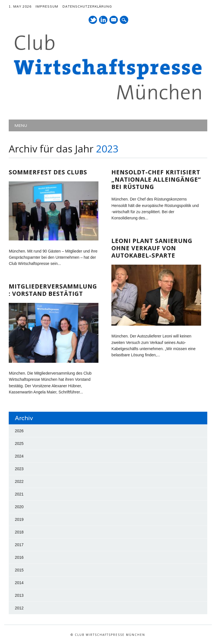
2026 (19, 431)
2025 (19, 443)
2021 (19, 494)
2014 (19, 583)
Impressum (47, 6)
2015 (19, 570)
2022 (19, 481)
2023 (19, 469)
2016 (19, 557)
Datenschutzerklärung (87, 6)
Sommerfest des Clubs (48, 172)
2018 (19, 532)
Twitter (93, 20)
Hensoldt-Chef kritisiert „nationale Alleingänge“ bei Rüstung (156, 179)
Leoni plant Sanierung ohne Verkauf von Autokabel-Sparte (152, 248)
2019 (19, 519)
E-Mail (114, 20)
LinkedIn (103, 20)
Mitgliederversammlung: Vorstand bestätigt (53, 290)
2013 (19, 595)
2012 (19, 608)
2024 (19, 456)
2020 (19, 507)
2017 (19, 545)
